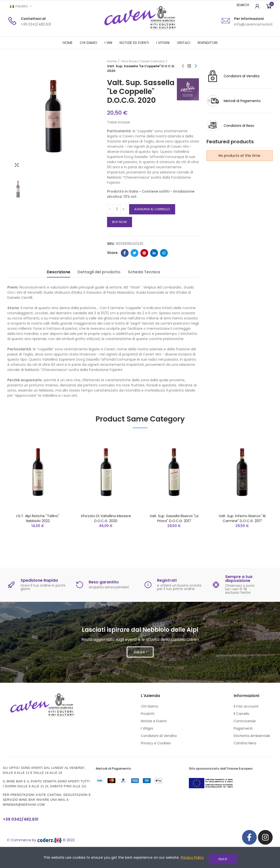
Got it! (223, 859)
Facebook (125, 262)
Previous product (183, 66)
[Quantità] (117, 218)
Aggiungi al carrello (152, 218)
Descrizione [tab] (59, 281)
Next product (195, 66)
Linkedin (154, 262)
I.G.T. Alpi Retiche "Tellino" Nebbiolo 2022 (38, 527)
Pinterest (144, 262)
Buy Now (120, 231)
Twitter (134, 262)
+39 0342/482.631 (25, 828)
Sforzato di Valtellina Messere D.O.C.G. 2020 (106, 527)
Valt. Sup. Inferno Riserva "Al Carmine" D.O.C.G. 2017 (242, 527)
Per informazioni (249, 19)
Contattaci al (33, 19)
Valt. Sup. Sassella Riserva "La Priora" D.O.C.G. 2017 (174, 527)
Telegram (164, 262)
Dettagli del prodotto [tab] (99, 281)
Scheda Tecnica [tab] (144, 281)
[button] (140, 661)
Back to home (189, 66)
